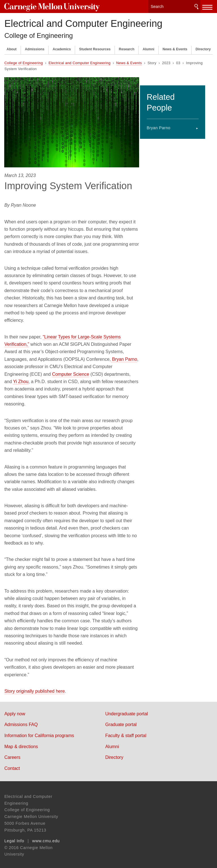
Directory (203, 47)
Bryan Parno (165, 118)
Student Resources (95, 47)
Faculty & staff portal (133, 734)
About (11, 47)
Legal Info (14, 839)
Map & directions (21, 745)
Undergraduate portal (134, 712)
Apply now (15, 712)
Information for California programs (39, 734)
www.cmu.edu (46, 839)
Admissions (35, 47)
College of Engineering (39, 34)
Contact (12, 766)
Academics (62, 47)
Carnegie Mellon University (47, 6)
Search (196, 6)
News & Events (175, 47)
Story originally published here (34, 689)
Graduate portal (128, 723)
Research (127, 47)
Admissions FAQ (21, 723)
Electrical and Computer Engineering (83, 21)
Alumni (148, 47)
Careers (12, 755)
